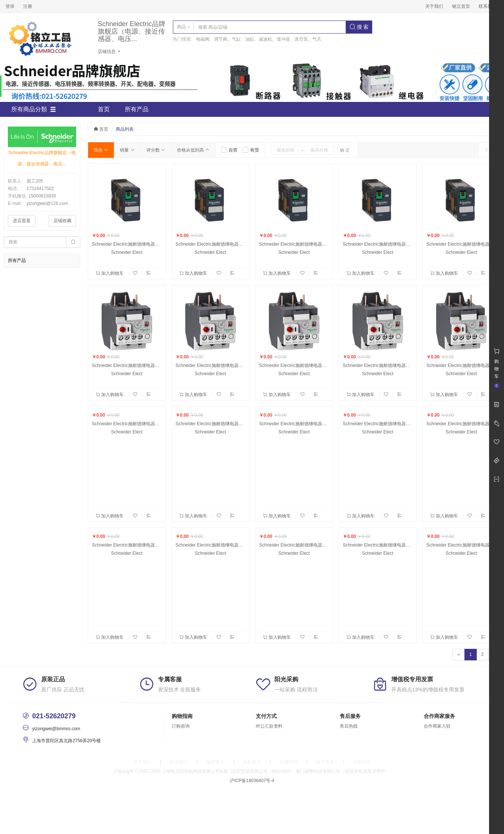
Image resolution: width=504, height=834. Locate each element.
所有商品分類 (34, 109)
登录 (10, 6)
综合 (101, 150)
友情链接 (361, 762)
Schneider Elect (127, 252)
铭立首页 (461, 6)
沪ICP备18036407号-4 (252, 781)
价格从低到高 (193, 150)
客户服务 (325, 762)
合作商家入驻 (437, 726)
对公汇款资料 (269, 726)
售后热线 (349, 726)
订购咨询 (181, 726)
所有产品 (137, 109)
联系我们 (488, 6)
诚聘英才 (215, 762)
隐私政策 (252, 762)
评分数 (156, 150)
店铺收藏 (62, 221)
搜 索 (359, 27)
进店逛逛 (22, 221)
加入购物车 (110, 273)
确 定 (345, 150)
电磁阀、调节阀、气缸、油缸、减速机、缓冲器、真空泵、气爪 (259, 39)
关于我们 (434, 6)
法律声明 (289, 762)
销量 (127, 150)
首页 (104, 109)
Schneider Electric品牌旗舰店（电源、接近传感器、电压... (132, 32)
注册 (28, 6)
